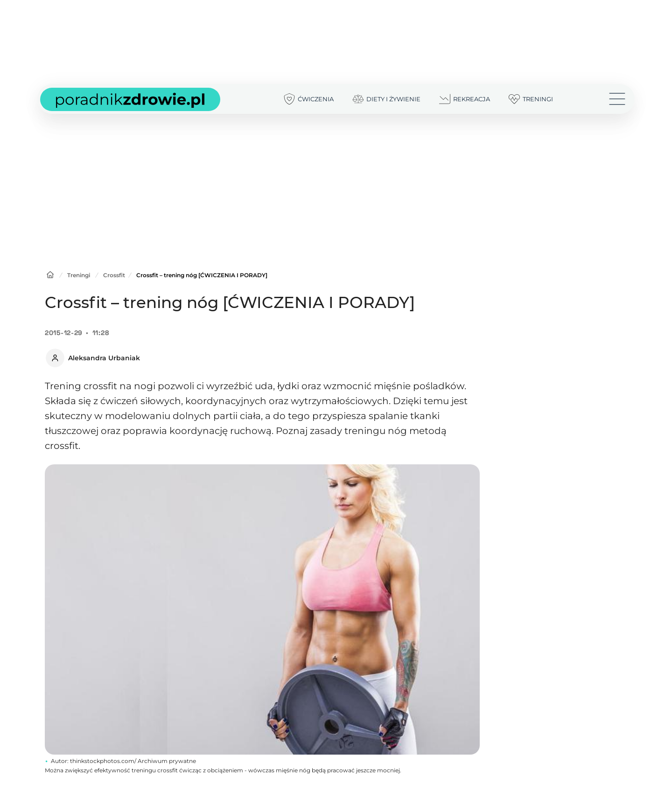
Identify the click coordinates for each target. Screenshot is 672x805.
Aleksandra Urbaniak (104, 358)
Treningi (79, 275)
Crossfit (114, 275)
